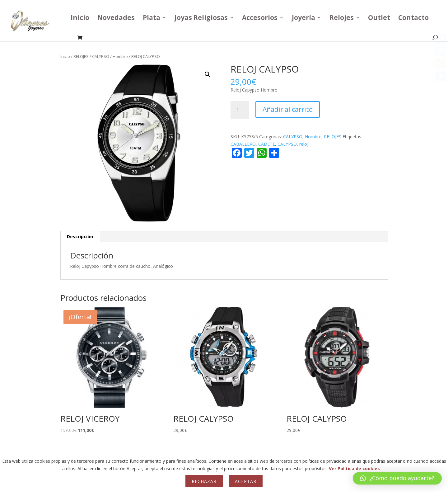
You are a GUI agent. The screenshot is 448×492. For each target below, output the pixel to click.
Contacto (413, 19)
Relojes (342, 19)
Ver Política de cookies (354, 468)
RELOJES (81, 56)
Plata (152, 19)
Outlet (379, 19)
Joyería (303, 19)
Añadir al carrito (288, 109)
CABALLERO (243, 144)
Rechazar (204, 481)
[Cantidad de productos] (240, 110)
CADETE (267, 144)
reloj (304, 144)
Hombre (120, 56)
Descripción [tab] (80, 237)
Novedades (116, 19)
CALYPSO (101, 56)
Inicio (80, 19)
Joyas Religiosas (201, 19)
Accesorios (260, 19)
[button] (208, 74)
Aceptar (246, 481)
